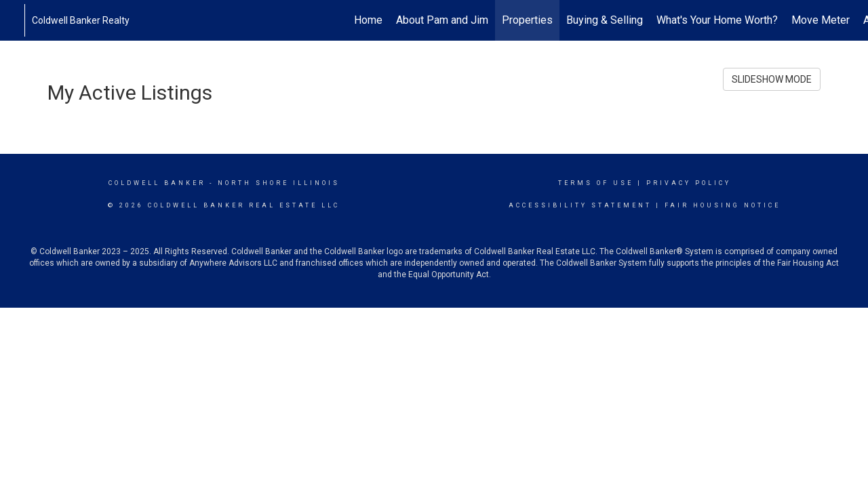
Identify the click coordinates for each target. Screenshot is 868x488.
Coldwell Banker (157, 183)
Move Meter (821, 20)
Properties (527, 20)
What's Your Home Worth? (717, 20)
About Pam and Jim (442, 20)
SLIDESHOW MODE (772, 79)
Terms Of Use (596, 183)
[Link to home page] (17, 20)
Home (368, 20)
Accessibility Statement (580, 205)
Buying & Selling (605, 20)
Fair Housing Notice (723, 205)
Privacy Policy (689, 183)
